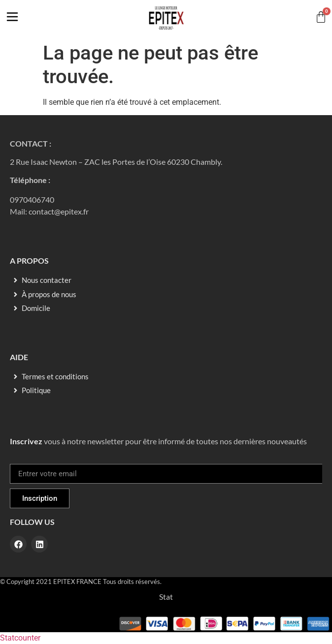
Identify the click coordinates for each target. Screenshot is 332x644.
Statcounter (20, 638)
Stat (166, 597)
